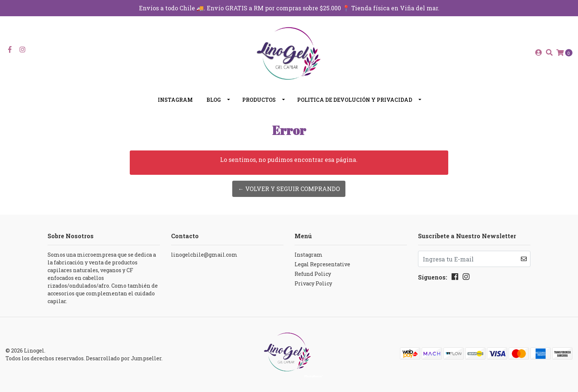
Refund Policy (313, 274)
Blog (214, 100)
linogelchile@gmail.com (204, 255)
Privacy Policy (313, 283)
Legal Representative (322, 264)
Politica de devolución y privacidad (355, 100)
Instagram (175, 100)
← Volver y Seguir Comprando (289, 189)
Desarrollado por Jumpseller (124, 358)
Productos (259, 100)
